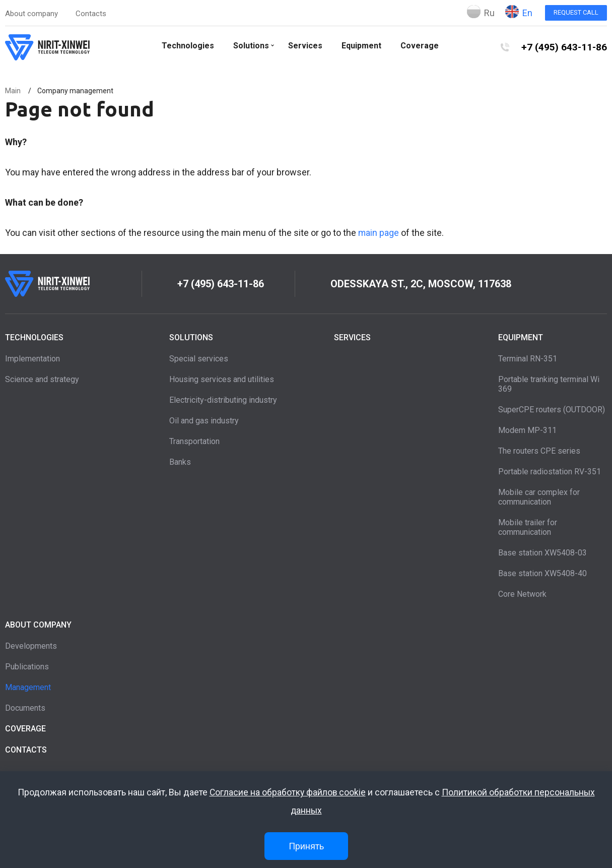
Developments (31, 646)
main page (379, 233)
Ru (481, 12)
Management (28, 687)
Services (305, 46)
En (519, 12)
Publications (27, 667)
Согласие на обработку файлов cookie (287, 793)
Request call (576, 12)
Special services (199, 359)
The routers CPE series (539, 451)
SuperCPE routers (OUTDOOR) (552, 410)
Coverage (419, 46)
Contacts (91, 14)
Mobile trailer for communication (528, 527)
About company (31, 14)
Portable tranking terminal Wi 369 (549, 384)
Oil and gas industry (204, 421)
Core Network (522, 594)
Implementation (32, 359)
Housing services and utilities (222, 379)
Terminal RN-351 (528, 359)
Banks (180, 462)
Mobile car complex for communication (539, 497)
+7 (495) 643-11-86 (564, 47)
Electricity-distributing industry (223, 400)
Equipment (361, 46)
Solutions (251, 46)
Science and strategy (42, 379)
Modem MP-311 (527, 430)
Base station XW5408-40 (542, 573)
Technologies (187, 46)
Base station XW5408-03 (542, 553)
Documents (25, 708)
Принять (306, 846)
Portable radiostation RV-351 (550, 472)
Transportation (194, 441)
